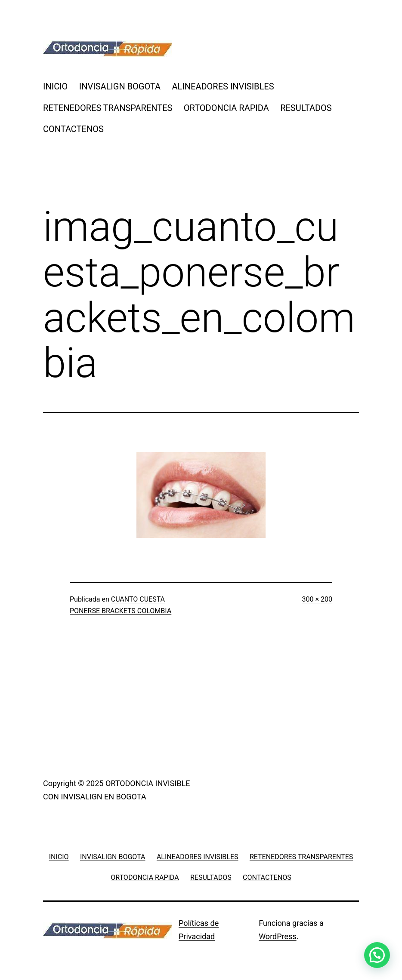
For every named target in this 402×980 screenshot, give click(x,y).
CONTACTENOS (73, 129)
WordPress (277, 936)
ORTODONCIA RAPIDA (226, 108)
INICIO (55, 86)
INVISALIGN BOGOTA (120, 86)
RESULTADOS (306, 108)
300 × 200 (317, 599)
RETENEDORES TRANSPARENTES (108, 108)
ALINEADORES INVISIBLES (223, 86)
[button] (377, 955)
